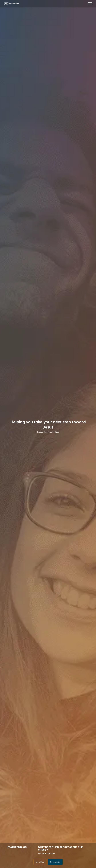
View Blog (40, 862)
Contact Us (55, 862)
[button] (90, 4)
